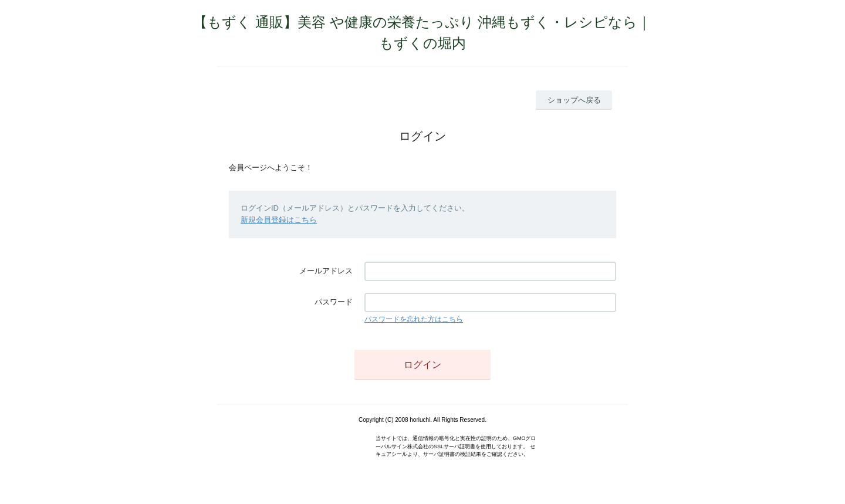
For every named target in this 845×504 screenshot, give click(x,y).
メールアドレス (326, 271)
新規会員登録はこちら (279, 220)
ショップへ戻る (574, 100)
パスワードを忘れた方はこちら (414, 319)
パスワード (334, 302)
